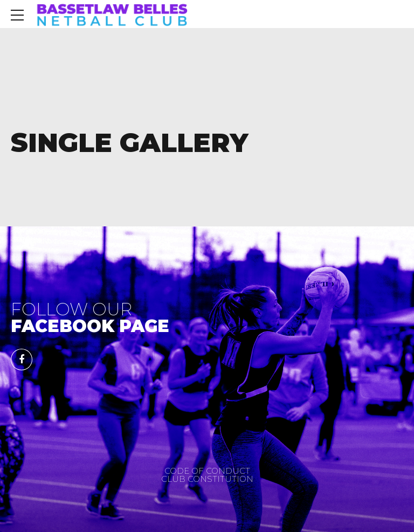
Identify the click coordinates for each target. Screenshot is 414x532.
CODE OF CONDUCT (207, 471)
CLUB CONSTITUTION (207, 479)
